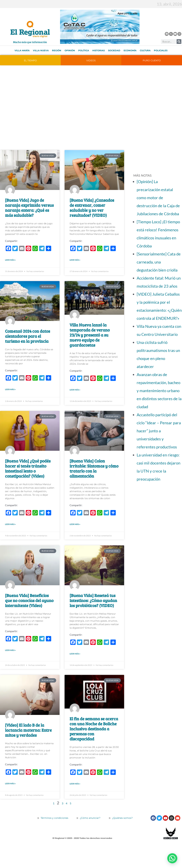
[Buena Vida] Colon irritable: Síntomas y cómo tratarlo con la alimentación (94, 476)
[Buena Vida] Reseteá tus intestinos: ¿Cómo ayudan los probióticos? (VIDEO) (93, 612)
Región (57, 50)
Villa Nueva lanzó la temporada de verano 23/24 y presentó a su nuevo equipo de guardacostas (90, 339)
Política (84, 50)
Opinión (70, 50)
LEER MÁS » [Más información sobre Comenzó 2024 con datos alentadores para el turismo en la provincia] (10, 397)
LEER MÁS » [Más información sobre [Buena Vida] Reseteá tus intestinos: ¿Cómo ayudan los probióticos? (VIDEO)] (75, 669)
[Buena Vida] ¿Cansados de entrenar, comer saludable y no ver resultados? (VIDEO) (92, 208)
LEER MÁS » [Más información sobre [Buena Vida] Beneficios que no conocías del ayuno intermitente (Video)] (10, 666)
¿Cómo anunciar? (90, 837)
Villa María (22, 50)
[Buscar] (179, 42)
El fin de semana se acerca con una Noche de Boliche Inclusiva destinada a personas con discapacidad (94, 744)
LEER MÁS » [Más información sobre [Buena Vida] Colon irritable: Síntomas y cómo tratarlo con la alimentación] (75, 536)
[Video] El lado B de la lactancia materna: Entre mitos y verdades (28, 746)
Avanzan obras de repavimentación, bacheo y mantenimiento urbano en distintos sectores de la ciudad (159, 391)
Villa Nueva (41, 50)
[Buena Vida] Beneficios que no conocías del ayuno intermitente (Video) (29, 612)
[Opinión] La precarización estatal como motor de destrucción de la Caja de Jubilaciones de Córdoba (158, 198)
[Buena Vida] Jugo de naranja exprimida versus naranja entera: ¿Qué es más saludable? (29, 208)
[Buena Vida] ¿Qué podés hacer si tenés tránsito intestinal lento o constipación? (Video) (28, 476)
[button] (172, 858)
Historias (99, 50)
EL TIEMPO (30, 60)
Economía (130, 50)
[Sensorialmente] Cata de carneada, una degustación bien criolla (159, 262)
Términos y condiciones (54, 837)
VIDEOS (91, 60)
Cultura (145, 50)
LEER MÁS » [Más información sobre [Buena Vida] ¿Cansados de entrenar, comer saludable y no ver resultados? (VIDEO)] (75, 264)
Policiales (161, 50)
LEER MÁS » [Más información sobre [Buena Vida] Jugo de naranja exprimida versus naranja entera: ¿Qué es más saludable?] (10, 264)
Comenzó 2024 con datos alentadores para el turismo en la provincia (28, 340)
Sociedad (114, 50)
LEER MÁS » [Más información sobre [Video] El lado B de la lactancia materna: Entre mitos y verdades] (10, 803)
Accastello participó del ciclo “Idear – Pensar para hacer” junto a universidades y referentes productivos (159, 431)
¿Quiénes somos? (121, 837)
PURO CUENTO (152, 60)
